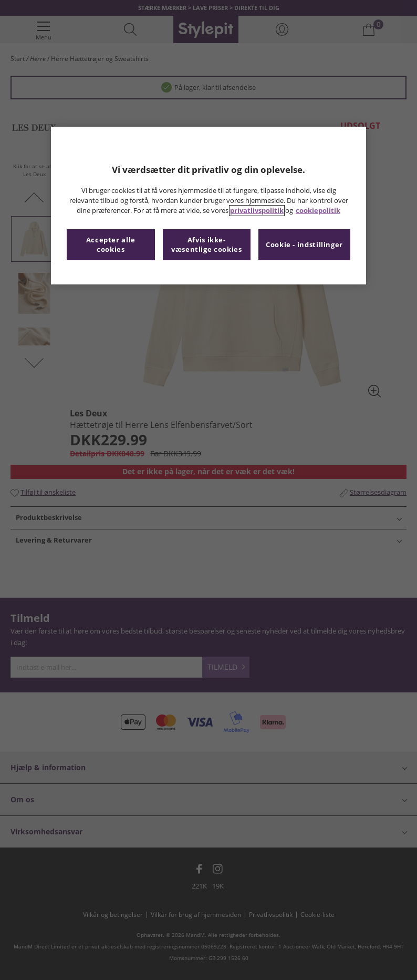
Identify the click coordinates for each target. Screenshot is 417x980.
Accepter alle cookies (111, 245)
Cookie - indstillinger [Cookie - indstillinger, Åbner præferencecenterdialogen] (304, 245)
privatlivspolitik (257, 211)
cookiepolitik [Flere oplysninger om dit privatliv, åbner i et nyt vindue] (318, 211)
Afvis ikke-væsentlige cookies (206, 245)
